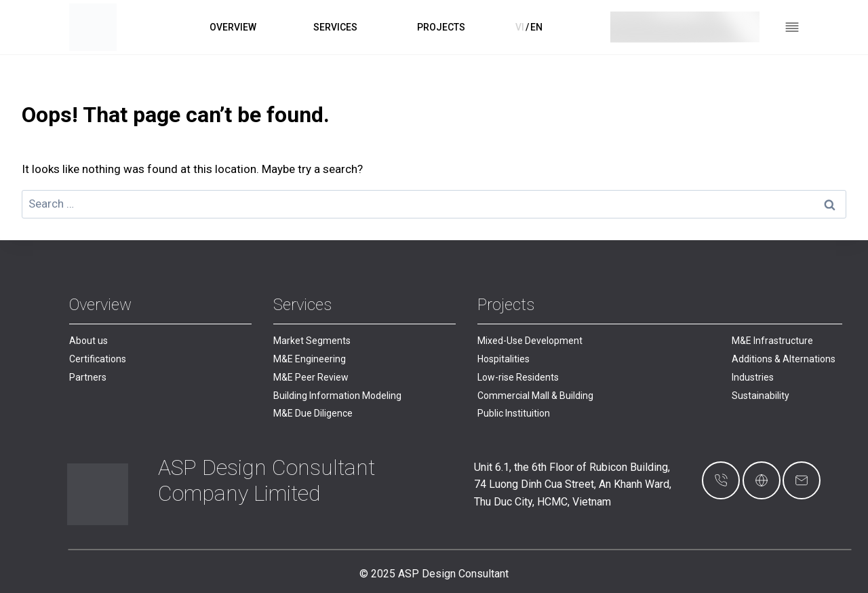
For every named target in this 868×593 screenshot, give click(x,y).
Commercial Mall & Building (535, 396)
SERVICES (335, 27)
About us (88, 341)
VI (520, 27)
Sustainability (761, 396)
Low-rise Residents (518, 377)
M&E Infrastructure (772, 341)
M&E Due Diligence (313, 413)
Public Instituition (514, 413)
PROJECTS (441, 27)
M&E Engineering (310, 359)
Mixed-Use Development (530, 341)
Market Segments (312, 341)
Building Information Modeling (337, 396)
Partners (88, 377)
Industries (753, 377)
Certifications (98, 359)
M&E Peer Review (311, 377)
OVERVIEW (233, 27)
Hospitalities (504, 359)
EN (536, 27)
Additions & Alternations (784, 359)
